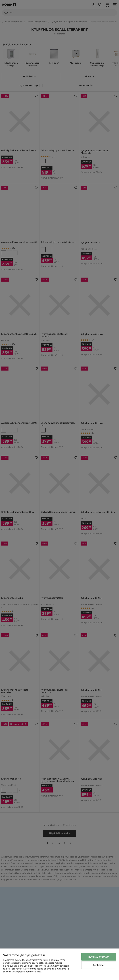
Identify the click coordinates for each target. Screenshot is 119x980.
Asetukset (99, 965)
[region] (59, 964)
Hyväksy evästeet (99, 957)
